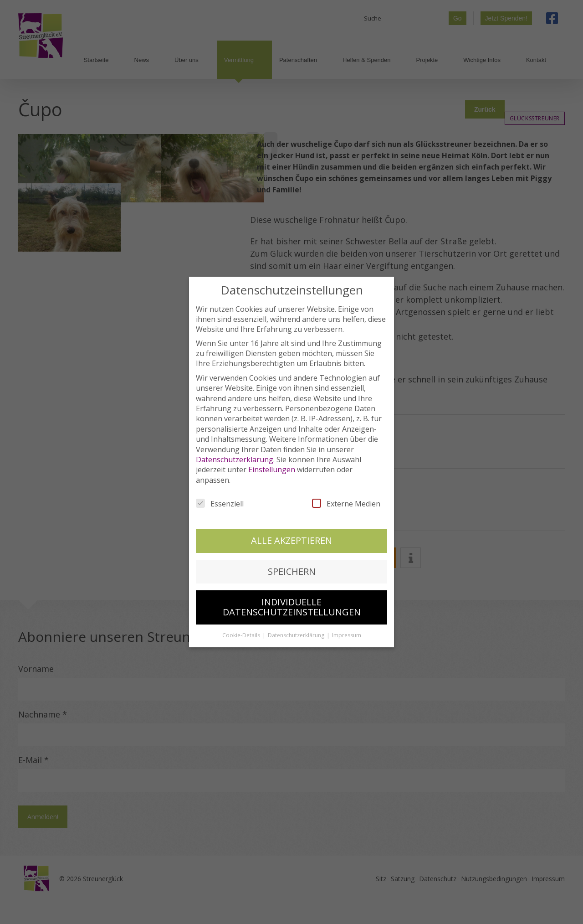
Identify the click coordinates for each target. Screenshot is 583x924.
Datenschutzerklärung (235, 458)
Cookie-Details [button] (242, 634)
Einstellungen (272, 468)
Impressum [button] (347, 634)
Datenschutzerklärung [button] (297, 634)
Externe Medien (346, 502)
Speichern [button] (292, 570)
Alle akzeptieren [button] (291, 539)
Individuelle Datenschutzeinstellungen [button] (292, 606)
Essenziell (220, 502)
